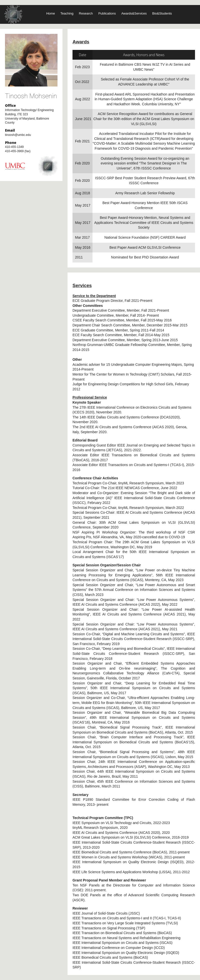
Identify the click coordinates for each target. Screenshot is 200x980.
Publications (107, 13)
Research (86, 13)
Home (51, 13)
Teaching (67, 13)
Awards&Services (134, 13)
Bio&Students (162, 13)
